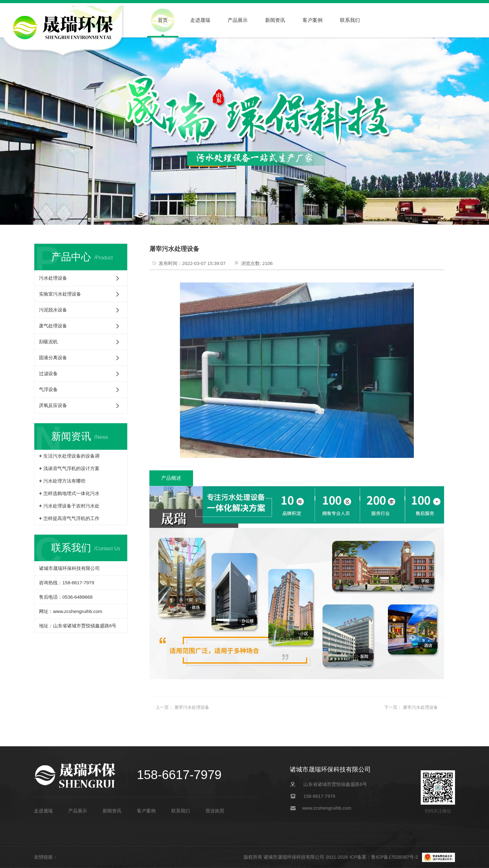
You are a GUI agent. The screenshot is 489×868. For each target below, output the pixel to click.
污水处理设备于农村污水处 (71, 506)
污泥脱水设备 (53, 310)
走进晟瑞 (200, 20)
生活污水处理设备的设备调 (71, 456)
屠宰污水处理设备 (192, 707)
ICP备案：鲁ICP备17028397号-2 (384, 857)
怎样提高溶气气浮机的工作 (71, 518)
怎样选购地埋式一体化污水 (71, 493)
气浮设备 (48, 389)
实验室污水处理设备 (60, 294)
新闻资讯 (275, 20)
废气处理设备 (53, 326)
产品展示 (238, 20)
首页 (163, 20)
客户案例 (312, 20)
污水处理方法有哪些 (64, 481)
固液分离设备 (53, 358)
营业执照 (215, 811)
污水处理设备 (53, 278)
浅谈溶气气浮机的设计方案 (71, 468)
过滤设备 (48, 373)
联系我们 (350, 20)
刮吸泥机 (48, 342)
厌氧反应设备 (53, 405)
